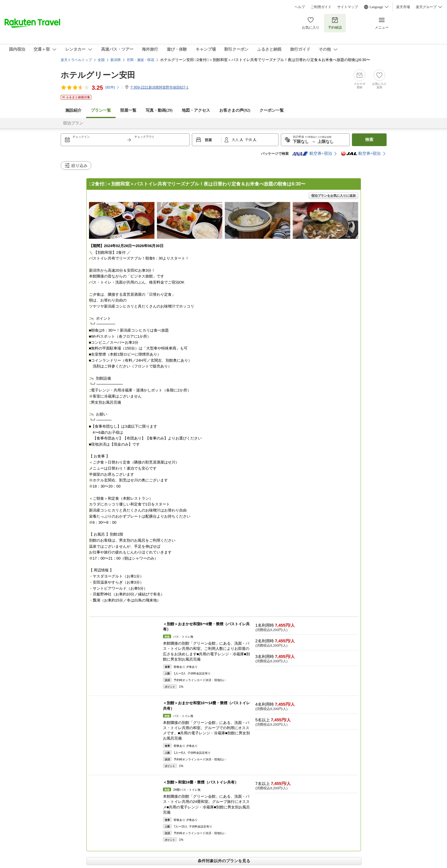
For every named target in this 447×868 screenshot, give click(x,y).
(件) (112, 87)
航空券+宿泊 (312, 154)
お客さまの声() (235, 110)
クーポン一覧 (272, 110)
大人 (236, 140)
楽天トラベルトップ (76, 60)
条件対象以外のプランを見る (224, 861)
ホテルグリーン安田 (98, 75)
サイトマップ (348, 7)
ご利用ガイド (321, 7)
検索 (369, 140)
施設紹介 (73, 110)
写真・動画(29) (159, 110)
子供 (249, 140)
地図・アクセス (196, 110)
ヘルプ (300, 7)
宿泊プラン (73, 123)
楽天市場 (403, 7)
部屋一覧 (128, 110)
